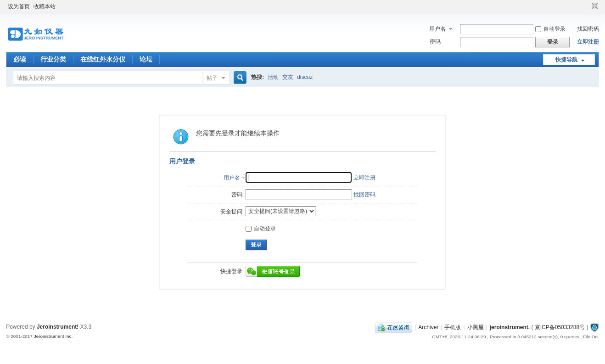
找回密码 (588, 29)
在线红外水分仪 (103, 59)
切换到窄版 (594, 6)
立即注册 (588, 42)
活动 (273, 77)
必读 (20, 59)
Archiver (428, 327)
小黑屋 (476, 327)
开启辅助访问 (586, 6)
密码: (238, 195)
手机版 (453, 327)
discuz (305, 77)
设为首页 (19, 6)
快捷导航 (566, 60)
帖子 (212, 78)
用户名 (437, 29)
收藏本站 (45, 6)
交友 (288, 77)
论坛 (146, 59)
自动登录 (550, 29)
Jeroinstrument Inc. (53, 336)
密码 (435, 42)
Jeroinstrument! (58, 327)
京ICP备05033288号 (560, 327)
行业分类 (53, 59)
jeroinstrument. (510, 327)
